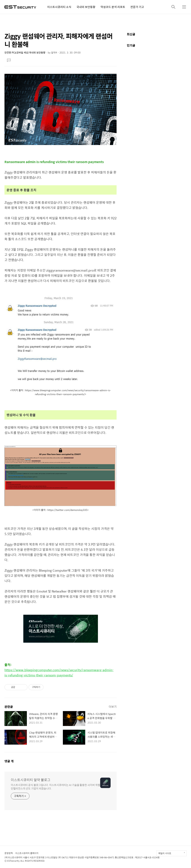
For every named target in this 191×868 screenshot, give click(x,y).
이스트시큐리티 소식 (59, 7)
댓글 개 (9, 761)
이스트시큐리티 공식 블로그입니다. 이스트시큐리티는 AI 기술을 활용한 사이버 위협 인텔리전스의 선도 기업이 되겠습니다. (55, 787)
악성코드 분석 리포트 (113, 7)
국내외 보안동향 (86, 7)
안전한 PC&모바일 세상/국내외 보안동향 (25, 52)
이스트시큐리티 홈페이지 (27, 853)
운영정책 (9, 853)
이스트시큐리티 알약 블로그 (31, 780)
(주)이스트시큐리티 (13, 857)
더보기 (113, 706)
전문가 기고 (137, 7)
